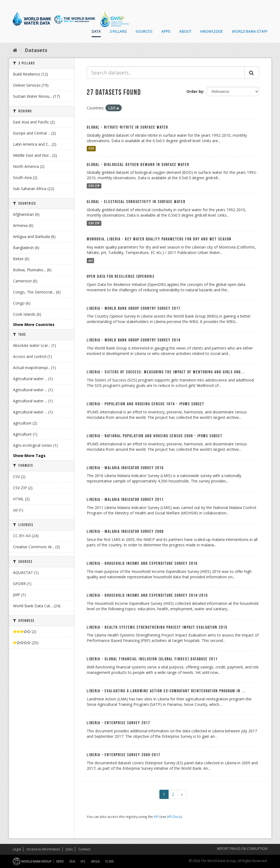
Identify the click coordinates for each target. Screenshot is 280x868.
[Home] (15, 50)
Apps (166, 32)
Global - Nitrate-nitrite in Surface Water (127, 127)
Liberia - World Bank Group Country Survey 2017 (134, 309)
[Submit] (252, 73)
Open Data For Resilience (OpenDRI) (121, 277)
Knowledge (212, 32)
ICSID (110, 861)
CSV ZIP (94, 186)
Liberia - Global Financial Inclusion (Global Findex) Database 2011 (152, 659)
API (156, 817)
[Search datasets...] (166, 73)
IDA (72, 861)
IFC (83, 861)
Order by (195, 91)
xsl (90, 260)
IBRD (60, 861)
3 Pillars (118, 32)
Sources (144, 32)
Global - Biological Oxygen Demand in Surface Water (138, 165)
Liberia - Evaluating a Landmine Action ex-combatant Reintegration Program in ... (166, 691)
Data (96, 32)
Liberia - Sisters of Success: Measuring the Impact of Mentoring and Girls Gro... (166, 372)
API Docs (174, 817)
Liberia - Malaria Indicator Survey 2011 (125, 500)
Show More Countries (34, 324)
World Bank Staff (250, 32)
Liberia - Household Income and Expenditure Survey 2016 (142, 564)
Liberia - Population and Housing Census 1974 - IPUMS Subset (146, 404)
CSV (91, 149)
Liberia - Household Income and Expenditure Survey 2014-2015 (147, 595)
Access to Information (43, 849)
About (185, 32)
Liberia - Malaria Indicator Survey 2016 (125, 468)
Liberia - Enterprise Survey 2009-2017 (124, 755)
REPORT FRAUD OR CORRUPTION (242, 849)
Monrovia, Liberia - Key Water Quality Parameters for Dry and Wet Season (159, 239)
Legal (17, 849)
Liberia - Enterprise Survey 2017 (118, 723)
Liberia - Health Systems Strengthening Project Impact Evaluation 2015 (157, 627)
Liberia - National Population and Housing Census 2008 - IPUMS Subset (155, 436)
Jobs (69, 849)
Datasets (36, 50)
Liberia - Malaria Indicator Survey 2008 (125, 532)
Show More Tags (29, 456)
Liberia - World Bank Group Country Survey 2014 (134, 340)
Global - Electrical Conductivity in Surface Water (136, 202)
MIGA (95, 861)
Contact (84, 849)
